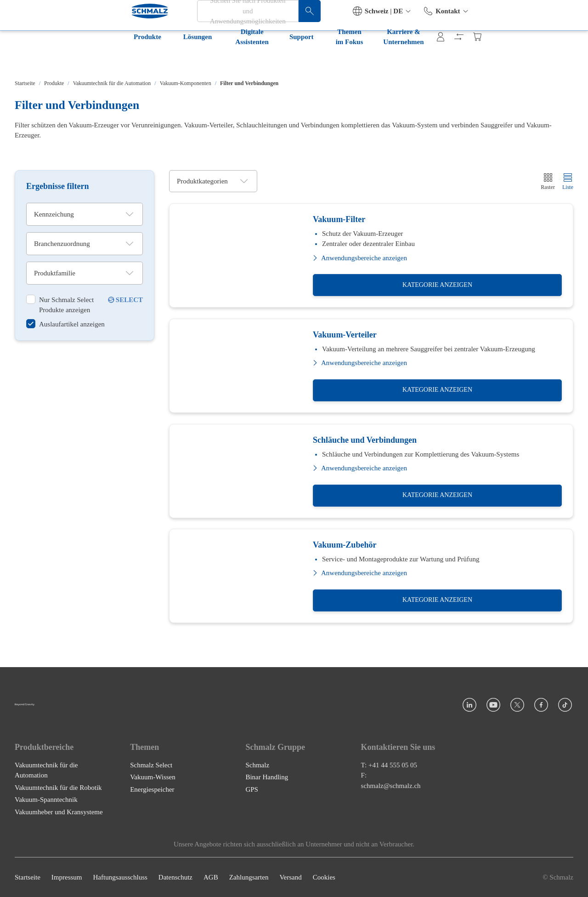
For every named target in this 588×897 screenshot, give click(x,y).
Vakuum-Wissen (153, 777)
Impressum (67, 877)
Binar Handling (267, 777)
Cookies (324, 877)
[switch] (66, 305)
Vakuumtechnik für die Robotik (58, 788)
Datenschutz (175, 877)
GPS (252, 789)
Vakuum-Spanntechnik (46, 800)
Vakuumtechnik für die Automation (112, 83)
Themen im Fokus (275, 59)
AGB (211, 877)
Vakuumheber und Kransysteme (59, 812)
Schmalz (257, 765)
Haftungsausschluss (120, 877)
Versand (290, 877)
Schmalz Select (151, 765)
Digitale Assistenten (151, 59)
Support (214, 59)
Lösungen (86, 59)
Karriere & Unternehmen (361, 59)
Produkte (36, 59)
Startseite (25, 83)
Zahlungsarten (249, 877)
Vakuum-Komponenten (186, 83)
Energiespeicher (152, 789)
